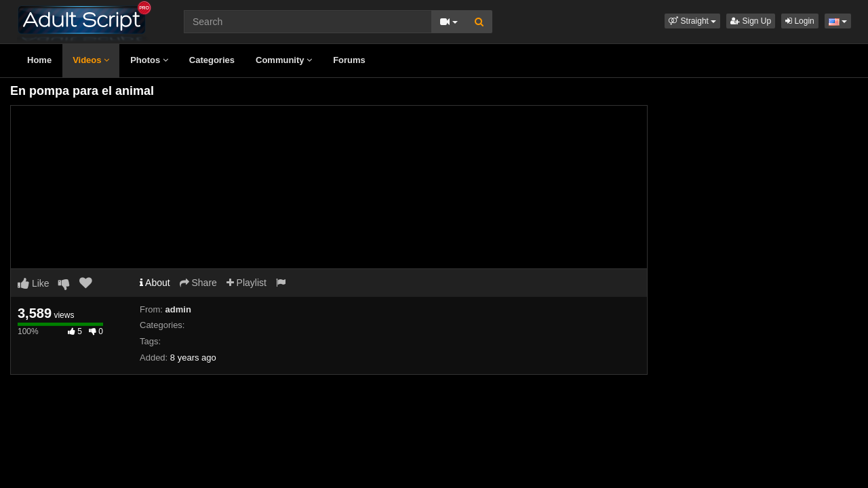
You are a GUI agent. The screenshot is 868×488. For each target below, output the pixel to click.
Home (39, 60)
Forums (349, 60)
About (155, 283)
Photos (149, 60)
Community (284, 60)
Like (34, 283)
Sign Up (751, 21)
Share (198, 283)
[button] (692, 21)
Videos (91, 60)
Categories (212, 60)
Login (800, 21)
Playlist (246, 283)
